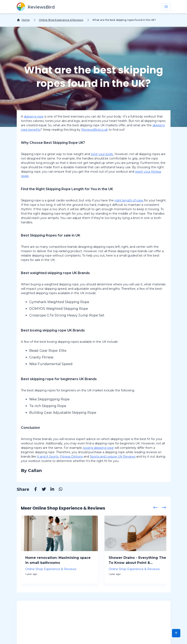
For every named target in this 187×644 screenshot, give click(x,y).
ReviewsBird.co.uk (95, 130)
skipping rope (34, 116)
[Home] (23, 20)
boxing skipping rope (99, 448)
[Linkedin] (50, 490)
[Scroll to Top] (176, 633)
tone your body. (102, 154)
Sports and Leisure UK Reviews (113, 457)
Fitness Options (71, 457)
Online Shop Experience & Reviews (61, 20)
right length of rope (129, 200)
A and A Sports (48, 457)
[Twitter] (42, 490)
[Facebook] (33, 490)
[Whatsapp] (59, 490)
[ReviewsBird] (36, 7)
